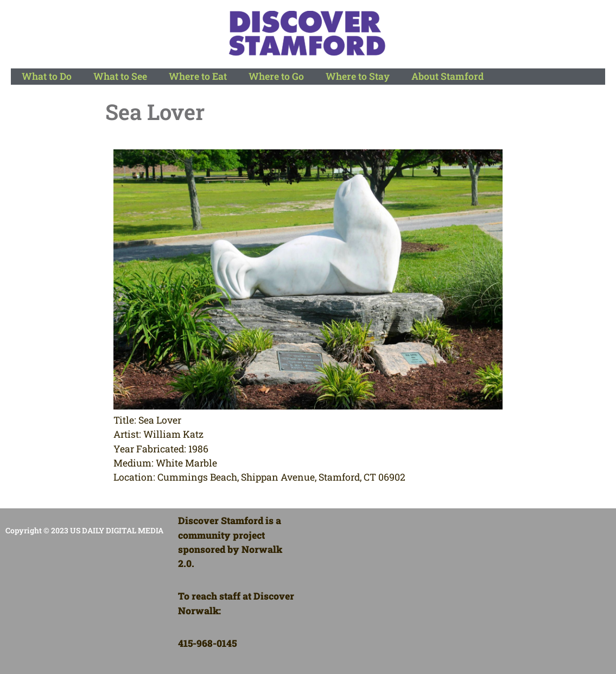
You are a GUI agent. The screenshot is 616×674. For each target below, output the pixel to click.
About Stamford (447, 76)
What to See (120, 76)
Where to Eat (198, 76)
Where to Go (276, 76)
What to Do (47, 76)
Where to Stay (358, 76)
